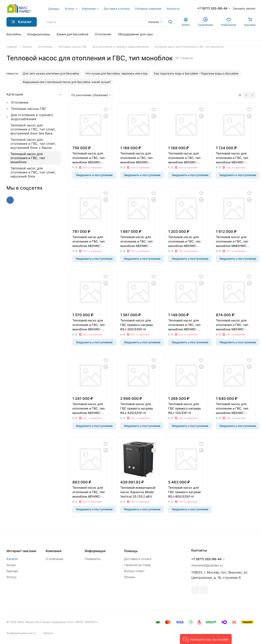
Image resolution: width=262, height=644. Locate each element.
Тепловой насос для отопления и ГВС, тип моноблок (28, 158)
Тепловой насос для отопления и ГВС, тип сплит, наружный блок (33, 172)
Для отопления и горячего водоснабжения (32, 117)
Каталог (12, 559)
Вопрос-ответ (134, 571)
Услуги (11, 577)
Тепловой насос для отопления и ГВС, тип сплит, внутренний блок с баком (33, 144)
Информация (95, 551)
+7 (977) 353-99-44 (212, 8)
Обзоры (130, 577)
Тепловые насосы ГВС (29, 109)
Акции (11, 565)
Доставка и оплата (138, 559)
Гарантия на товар (137, 565)
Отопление (20, 102)
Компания (54, 551)
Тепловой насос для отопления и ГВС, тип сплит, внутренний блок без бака (33, 129)
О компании (54, 559)
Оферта (48, 633)
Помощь (131, 551)
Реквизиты (93, 559)
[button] (206, 639)
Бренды (12, 571)
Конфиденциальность (21, 633)
